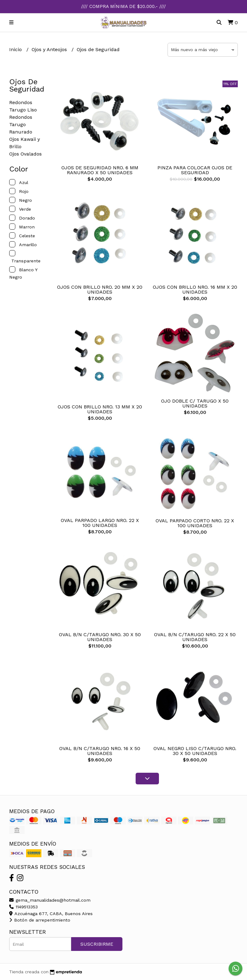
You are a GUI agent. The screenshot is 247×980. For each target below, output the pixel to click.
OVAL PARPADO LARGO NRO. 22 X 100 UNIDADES (100, 523)
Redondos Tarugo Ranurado (21, 124)
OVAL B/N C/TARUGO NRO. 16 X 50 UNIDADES (100, 751)
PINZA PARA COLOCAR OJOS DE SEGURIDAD (195, 170)
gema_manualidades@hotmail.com (50, 900)
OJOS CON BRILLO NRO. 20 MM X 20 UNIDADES (100, 289)
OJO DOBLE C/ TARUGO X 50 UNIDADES (195, 403)
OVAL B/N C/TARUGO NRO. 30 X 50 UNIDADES (100, 637)
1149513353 (23, 907)
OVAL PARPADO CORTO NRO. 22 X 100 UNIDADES (195, 523)
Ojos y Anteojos (50, 49)
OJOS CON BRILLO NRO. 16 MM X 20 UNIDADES (195, 289)
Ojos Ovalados (25, 154)
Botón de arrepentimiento (40, 920)
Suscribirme (97, 944)
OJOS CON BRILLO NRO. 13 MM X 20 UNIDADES (100, 409)
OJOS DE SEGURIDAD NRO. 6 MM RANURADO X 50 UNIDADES (100, 170)
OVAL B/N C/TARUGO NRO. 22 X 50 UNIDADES (195, 637)
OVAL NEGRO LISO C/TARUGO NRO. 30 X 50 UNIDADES (195, 751)
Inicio (16, 49)
